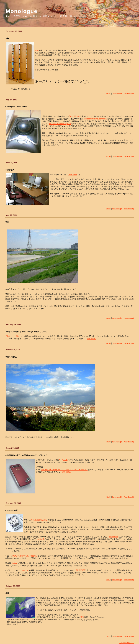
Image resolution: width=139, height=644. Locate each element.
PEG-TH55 (80, 570)
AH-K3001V (64, 460)
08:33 (108, 343)
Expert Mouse (74, 116)
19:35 (108, 442)
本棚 (37, 50)
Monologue (22, 11)
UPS (82, 617)
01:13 (108, 580)
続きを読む (91, 339)
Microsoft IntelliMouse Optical (95, 119)
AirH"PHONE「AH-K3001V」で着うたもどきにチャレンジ (64, 470)
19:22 (108, 636)
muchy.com (114, 537)
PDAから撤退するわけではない (25, 556)
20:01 (108, 318)
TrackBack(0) (129, 93)
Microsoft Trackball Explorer (60, 124)
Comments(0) (117, 93)
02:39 (108, 497)
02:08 (108, 156)
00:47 (108, 93)
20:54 (108, 209)
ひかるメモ (40, 539)
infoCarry (15, 563)
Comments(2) (117, 209)
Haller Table (72, 174)
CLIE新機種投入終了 (39, 520)
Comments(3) (117, 343)
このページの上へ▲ (126, 643)
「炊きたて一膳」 (12, 336)
